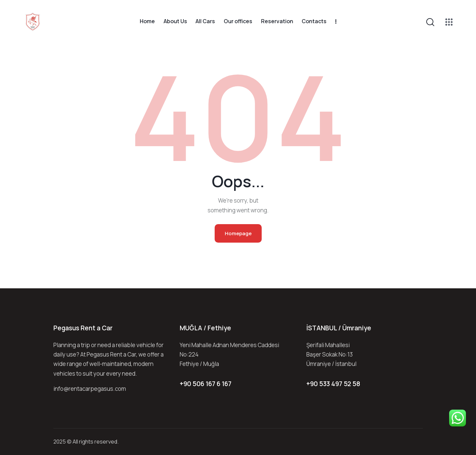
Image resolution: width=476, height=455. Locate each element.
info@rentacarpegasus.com (90, 389)
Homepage (238, 233)
